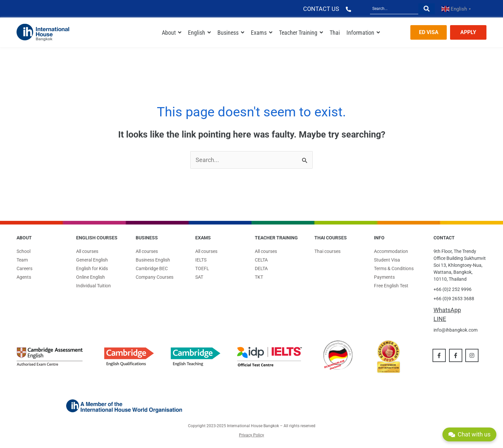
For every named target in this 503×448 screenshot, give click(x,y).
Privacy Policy (251, 435)
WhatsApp (447, 310)
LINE (440, 319)
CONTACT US (321, 9)
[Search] (394, 9)
